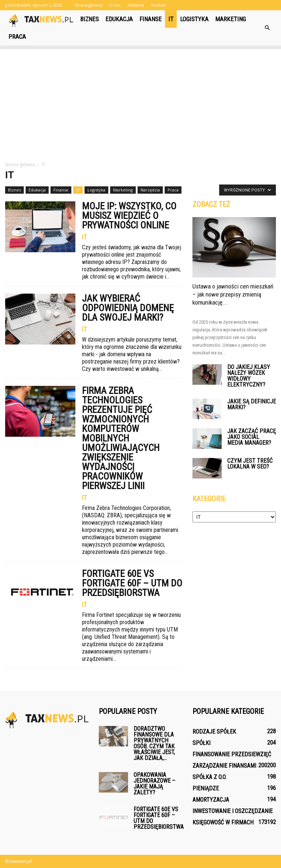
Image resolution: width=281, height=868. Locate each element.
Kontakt (159, 5)
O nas (115, 5)
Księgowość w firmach (223, 822)
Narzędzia (150, 190)
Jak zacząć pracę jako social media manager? (252, 437)
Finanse (151, 19)
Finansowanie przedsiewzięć (232, 754)
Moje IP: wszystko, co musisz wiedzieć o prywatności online (129, 216)
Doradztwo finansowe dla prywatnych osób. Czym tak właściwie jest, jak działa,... (154, 743)
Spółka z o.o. (209, 777)
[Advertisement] (140, 100)
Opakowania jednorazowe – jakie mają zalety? (154, 784)
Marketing (231, 19)
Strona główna (89, 5)
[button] (267, 28)
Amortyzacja (211, 800)
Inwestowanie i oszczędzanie (233, 811)
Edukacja (119, 19)
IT (171, 19)
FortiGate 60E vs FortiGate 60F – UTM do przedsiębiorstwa (132, 583)
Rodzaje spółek (214, 732)
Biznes (89, 19)
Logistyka (194, 19)
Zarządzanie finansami (224, 766)
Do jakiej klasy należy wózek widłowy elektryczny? (249, 376)
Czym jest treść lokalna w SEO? (250, 464)
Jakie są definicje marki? (252, 404)
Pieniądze (206, 788)
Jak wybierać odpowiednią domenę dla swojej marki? (128, 308)
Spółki (201, 743)
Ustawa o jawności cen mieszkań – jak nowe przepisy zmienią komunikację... (233, 294)
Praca (17, 37)
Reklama (136, 5)
